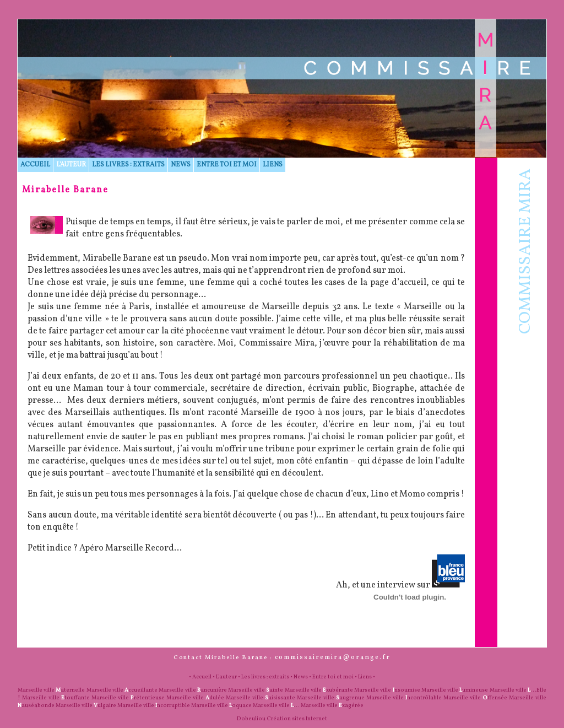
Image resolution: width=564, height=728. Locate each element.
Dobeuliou (251, 719)
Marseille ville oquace (221, 705)
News (181, 165)
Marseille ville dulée (195, 698)
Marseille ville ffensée (475, 698)
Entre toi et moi (227, 165)
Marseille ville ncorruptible (154, 705)
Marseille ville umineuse (455, 690)
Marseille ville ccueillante (122, 690)
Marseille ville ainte (256, 690)
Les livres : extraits (128, 165)
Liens (273, 165)
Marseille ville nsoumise (387, 690)
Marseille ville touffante (56, 698)
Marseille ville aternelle (51, 690)
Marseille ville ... (276, 705)
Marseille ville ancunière (192, 690)
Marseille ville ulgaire (86, 705)
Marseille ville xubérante (319, 690)
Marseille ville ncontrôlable (404, 698)
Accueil (35, 165)
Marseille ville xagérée (332, 705)
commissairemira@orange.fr (333, 657)
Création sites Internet (297, 719)
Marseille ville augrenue (331, 698)
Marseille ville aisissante (261, 698)
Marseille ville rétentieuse (128, 698)
